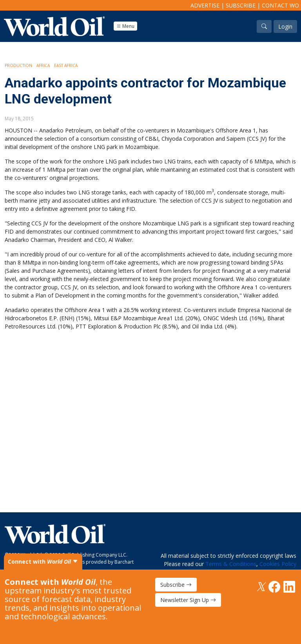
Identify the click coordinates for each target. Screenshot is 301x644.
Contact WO (280, 5)
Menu (125, 26)
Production (18, 65)
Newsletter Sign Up (188, 600)
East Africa (66, 65)
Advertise (205, 5)
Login (285, 26)
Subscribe (241, 5)
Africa (43, 65)
